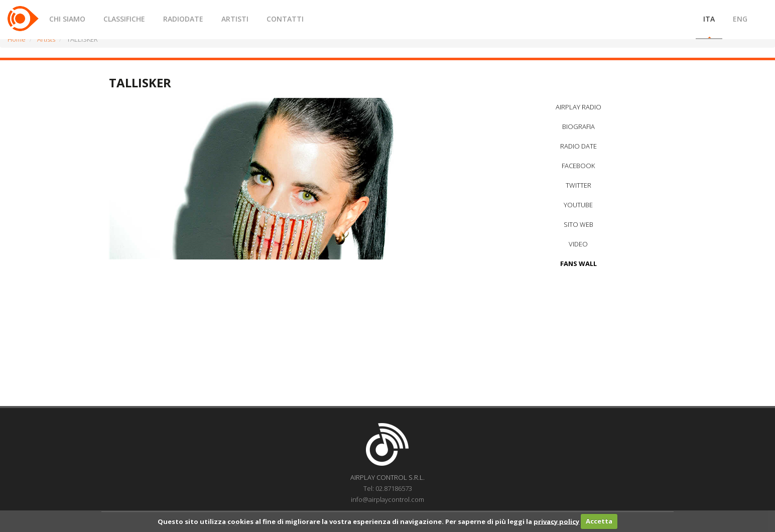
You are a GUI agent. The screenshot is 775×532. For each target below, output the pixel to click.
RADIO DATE (578, 146)
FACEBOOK (578, 166)
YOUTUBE (578, 205)
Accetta (599, 521)
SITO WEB (578, 224)
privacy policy (556, 521)
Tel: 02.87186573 (388, 488)
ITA (709, 19)
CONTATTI (285, 19)
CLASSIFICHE (124, 19)
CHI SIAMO (67, 19)
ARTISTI (235, 19)
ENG (740, 19)
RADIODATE (183, 19)
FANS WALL (578, 263)
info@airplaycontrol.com (387, 499)
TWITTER (578, 185)
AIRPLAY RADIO (578, 107)
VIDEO (578, 244)
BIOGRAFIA (578, 126)
